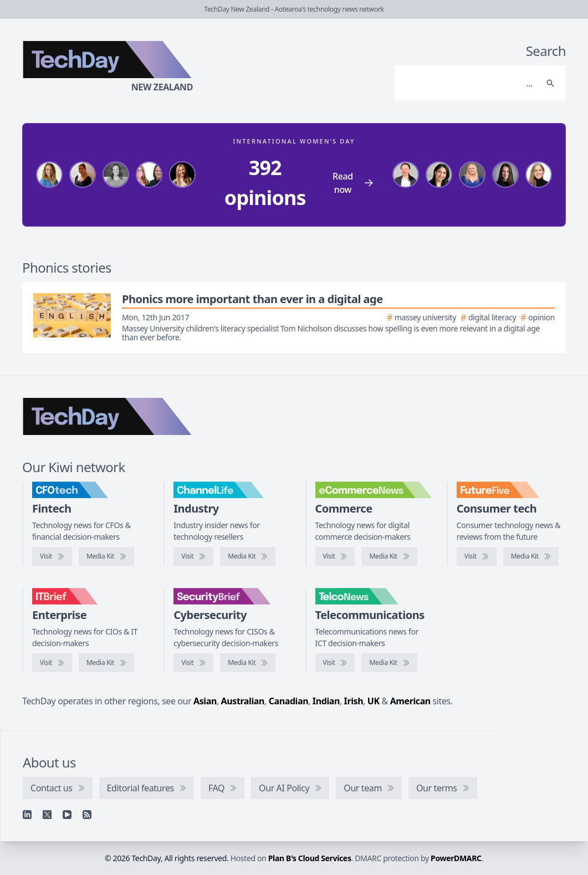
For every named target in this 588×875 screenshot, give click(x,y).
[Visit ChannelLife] (193, 556)
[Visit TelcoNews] (335, 663)
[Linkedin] (27, 815)
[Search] (469, 83)
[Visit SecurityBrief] (193, 663)
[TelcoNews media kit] (389, 663)
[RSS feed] (87, 815)
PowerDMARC (456, 858)
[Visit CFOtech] (52, 556)
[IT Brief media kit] (106, 663)
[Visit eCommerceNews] (335, 556)
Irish (354, 701)
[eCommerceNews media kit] (389, 556)
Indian (326, 701)
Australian (243, 701)
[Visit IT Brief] (52, 663)
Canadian (289, 701)
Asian (205, 701)
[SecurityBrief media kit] (248, 663)
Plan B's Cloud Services (310, 858)
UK (374, 701)
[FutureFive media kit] (531, 556)
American (410, 701)
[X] (47, 815)
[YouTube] (67, 815)
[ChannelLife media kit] (248, 556)
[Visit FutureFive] (477, 556)
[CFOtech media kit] (106, 556)
